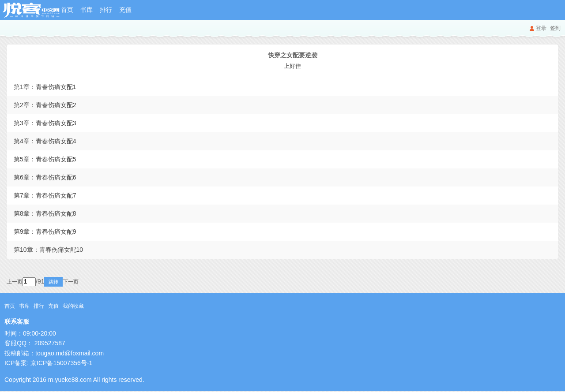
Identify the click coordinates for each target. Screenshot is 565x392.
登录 (541, 28)
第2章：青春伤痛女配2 (45, 105)
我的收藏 (73, 307)
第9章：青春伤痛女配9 (45, 231)
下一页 (83, 283)
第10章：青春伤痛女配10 (48, 250)
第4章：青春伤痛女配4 (45, 141)
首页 (67, 10)
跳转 (65, 283)
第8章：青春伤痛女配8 (45, 213)
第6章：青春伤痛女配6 (45, 177)
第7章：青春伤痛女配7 (45, 195)
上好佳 (292, 66)
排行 (106, 10)
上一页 (15, 283)
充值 (125, 10)
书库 (87, 10)
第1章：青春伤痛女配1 (45, 87)
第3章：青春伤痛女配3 (45, 123)
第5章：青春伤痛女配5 (45, 159)
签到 (555, 28)
